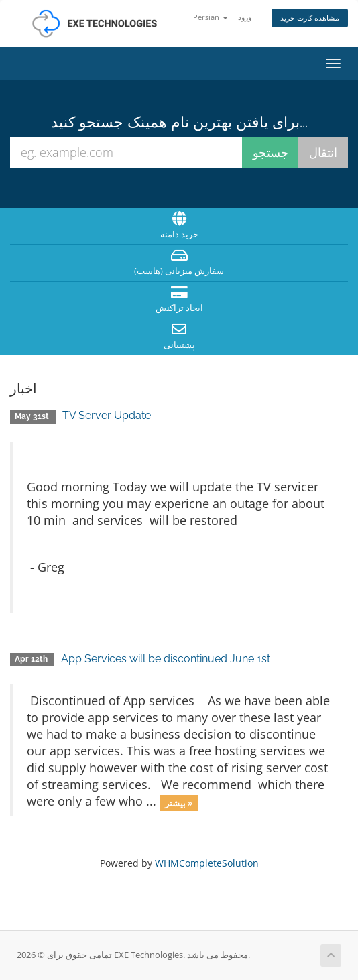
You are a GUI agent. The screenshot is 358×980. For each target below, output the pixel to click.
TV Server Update (107, 415)
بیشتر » (179, 802)
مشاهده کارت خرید (310, 18)
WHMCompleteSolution (207, 863)
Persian (211, 17)
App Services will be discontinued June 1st (166, 659)
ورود (245, 17)
